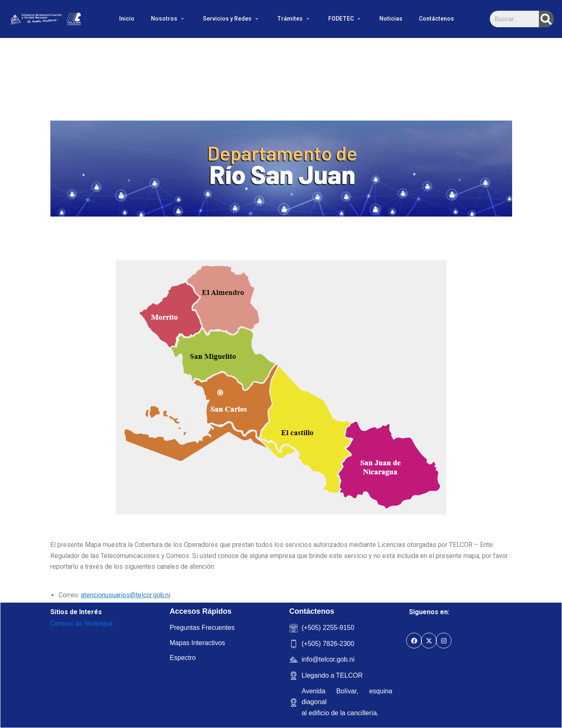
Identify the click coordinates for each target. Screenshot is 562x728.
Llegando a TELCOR (332, 675)
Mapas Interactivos (198, 643)
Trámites (294, 19)
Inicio (127, 19)
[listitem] (170, 315)
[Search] (546, 19)
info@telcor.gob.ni (328, 659)
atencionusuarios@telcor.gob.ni (126, 595)
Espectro (183, 658)
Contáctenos (436, 19)
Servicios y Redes (232, 19)
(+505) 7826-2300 (328, 644)
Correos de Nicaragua (81, 623)
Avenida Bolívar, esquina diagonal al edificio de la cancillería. (347, 702)
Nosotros (169, 19)
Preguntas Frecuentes (202, 628)
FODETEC (346, 19)
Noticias (391, 19)
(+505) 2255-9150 (328, 628)
